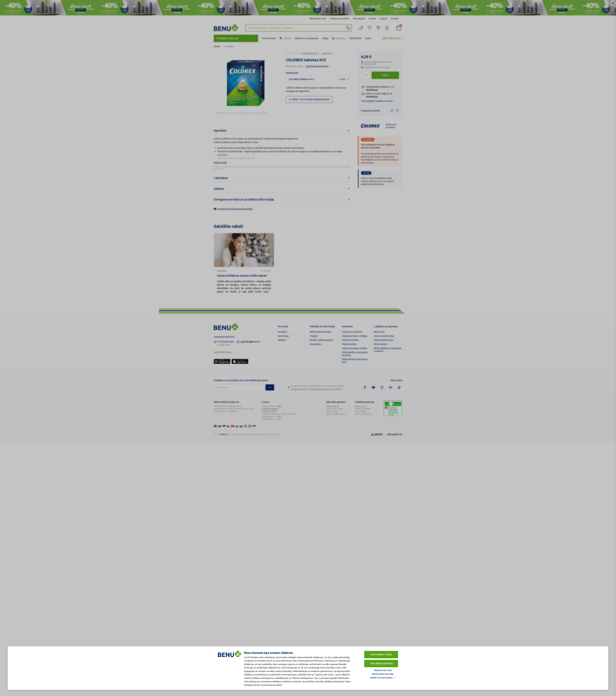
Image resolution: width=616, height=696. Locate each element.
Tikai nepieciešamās (381, 664)
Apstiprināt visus (381, 655)
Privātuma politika (383, 674)
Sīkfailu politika (383, 670)
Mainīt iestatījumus (381, 678)
